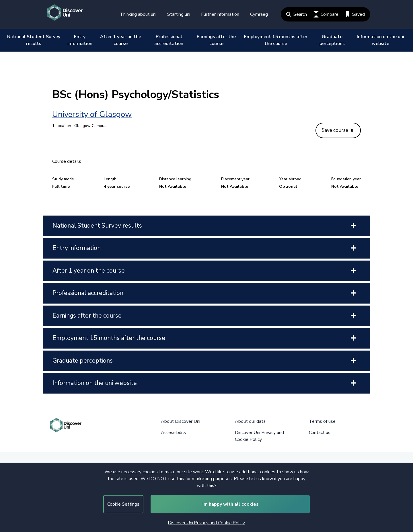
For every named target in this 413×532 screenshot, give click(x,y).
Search (297, 14)
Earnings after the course (216, 40)
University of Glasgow (92, 114)
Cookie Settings (123, 504)
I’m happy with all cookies (230, 504)
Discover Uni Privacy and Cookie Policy (206, 523)
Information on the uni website (380, 40)
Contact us (320, 433)
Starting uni (179, 14)
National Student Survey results (34, 40)
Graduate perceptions (332, 40)
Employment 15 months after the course (276, 40)
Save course (337, 130)
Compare (326, 14)
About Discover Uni (181, 421)
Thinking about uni (138, 14)
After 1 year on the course (121, 40)
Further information (220, 14)
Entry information (80, 40)
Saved (355, 14)
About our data (250, 421)
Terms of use (322, 421)
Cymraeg (259, 14)
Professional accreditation (169, 40)
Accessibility (174, 433)
